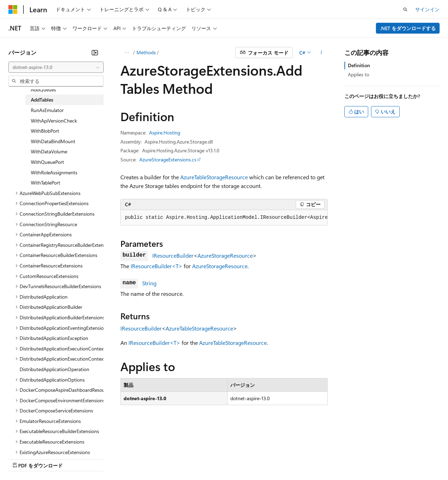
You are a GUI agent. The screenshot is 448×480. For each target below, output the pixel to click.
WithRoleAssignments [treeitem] (54, 172)
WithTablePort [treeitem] (45, 183)
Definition (359, 65)
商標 (280, 458)
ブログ (97, 458)
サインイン (427, 9)
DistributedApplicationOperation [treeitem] (54, 369)
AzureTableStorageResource (214, 177)
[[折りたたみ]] (95, 53)
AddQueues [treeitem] (43, 89)
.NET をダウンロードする (408, 28)
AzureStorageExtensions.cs (168, 159)
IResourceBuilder (173, 255)
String (149, 283)
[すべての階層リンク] (127, 53)
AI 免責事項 (21, 458)
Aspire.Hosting (165, 133)
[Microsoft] (13, 9)
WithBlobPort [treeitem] (45, 131)
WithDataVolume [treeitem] (49, 151)
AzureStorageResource (225, 255)
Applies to (359, 74)
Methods (146, 52)
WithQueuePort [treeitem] (47, 162)
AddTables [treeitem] (42, 100)
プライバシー (151, 458)
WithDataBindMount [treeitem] (53, 141)
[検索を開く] (405, 9)
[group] (224, 218)
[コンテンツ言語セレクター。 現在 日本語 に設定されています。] (23, 442)
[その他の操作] (321, 53)
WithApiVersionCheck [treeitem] (54, 121)
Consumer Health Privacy (206, 458)
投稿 (123, 458)
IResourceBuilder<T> (156, 266)
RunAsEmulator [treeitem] (47, 110)
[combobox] (56, 67)
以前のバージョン (62, 458)
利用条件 (257, 458)
